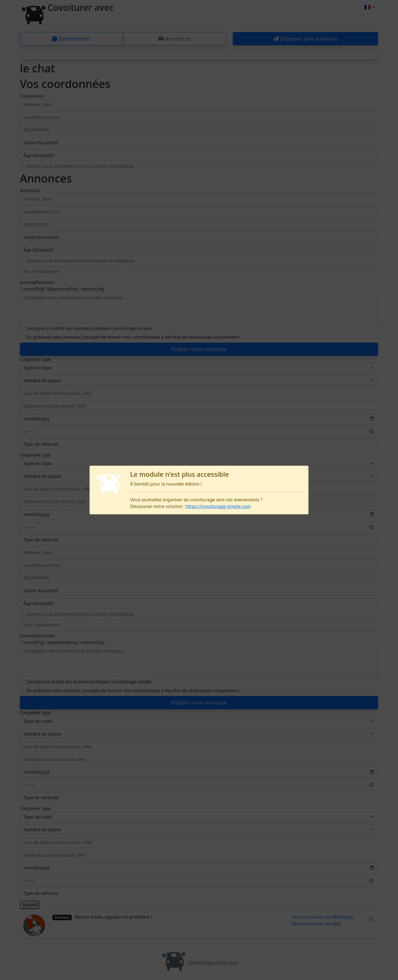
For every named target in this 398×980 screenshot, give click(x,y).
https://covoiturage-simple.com (218, 506)
